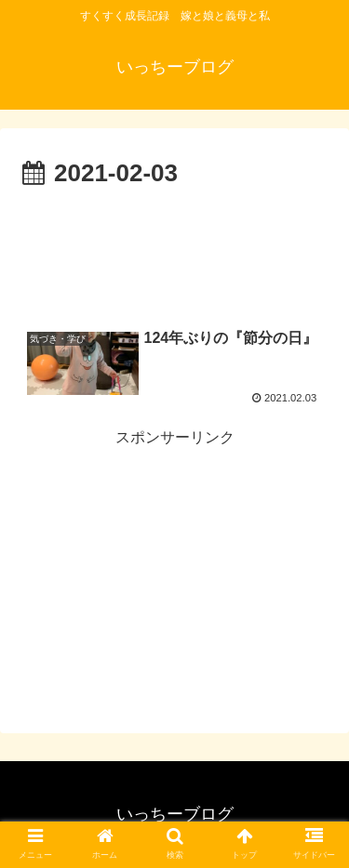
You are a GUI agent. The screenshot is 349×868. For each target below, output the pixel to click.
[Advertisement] (174, 251)
